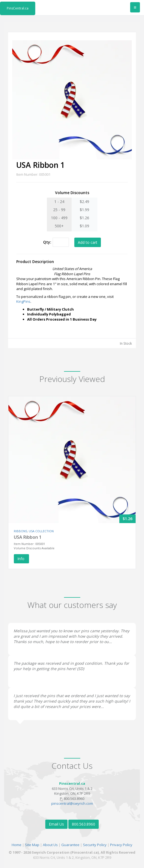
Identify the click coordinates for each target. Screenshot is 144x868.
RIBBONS (20, 531)
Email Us (56, 824)
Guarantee (70, 845)
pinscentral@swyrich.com (72, 803)
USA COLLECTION (41, 531)
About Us (50, 845)
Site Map (32, 845)
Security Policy (95, 845)
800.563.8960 (84, 824)
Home (17, 845)
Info (21, 559)
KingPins (23, 301)
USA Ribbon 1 (28, 537)
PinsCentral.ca (18, 8)
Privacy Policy (121, 845)
